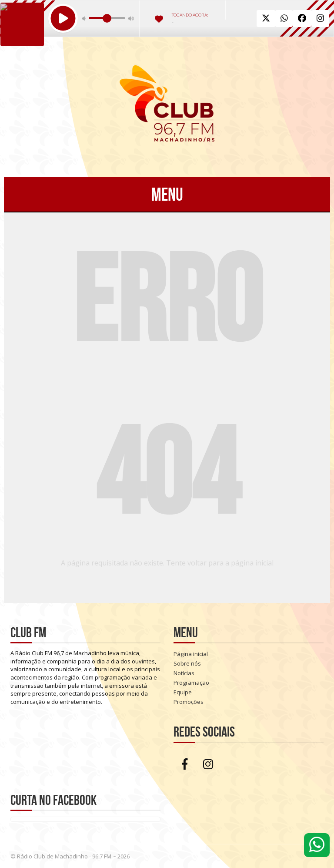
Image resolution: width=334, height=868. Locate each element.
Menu (167, 194)
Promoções (189, 702)
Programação (191, 683)
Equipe (183, 692)
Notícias (184, 673)
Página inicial (191, 654)
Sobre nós (187, 663)
